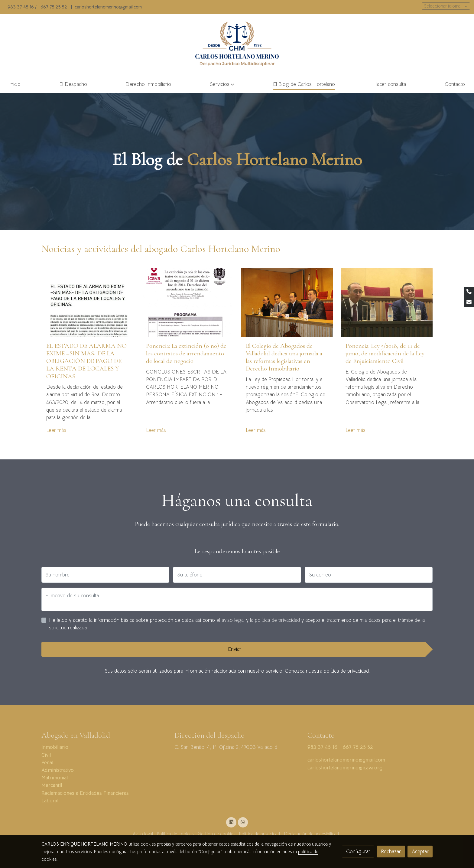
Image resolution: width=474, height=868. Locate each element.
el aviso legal (231, 620)
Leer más (56, 430)
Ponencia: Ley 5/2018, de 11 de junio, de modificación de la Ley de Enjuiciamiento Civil (385, 353)
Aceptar (420, 852)
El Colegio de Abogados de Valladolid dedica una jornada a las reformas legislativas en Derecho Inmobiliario (284, 357)
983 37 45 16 (21, 7)
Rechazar (391, 852)
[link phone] (469, 292)
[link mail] (469, 302)
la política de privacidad (276, 620)
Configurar (358, 852)
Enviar (235, 649)
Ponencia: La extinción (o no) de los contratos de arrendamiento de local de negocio (186, 353)
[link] (237, 45)
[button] (222, 85)
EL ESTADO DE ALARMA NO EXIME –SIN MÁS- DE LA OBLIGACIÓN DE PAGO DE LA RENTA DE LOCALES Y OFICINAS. (86, 361)
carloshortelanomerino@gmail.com (108, 7)
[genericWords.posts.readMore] (88, 302)
